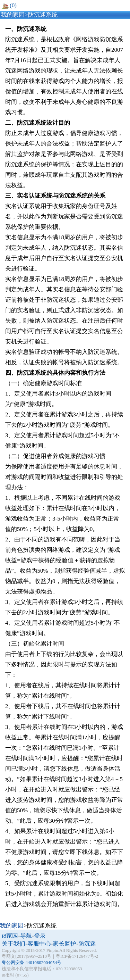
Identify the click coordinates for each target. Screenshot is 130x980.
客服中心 (39, 944)
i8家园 (10, 936)
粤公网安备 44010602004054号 (32, 962)
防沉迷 (87, 944)
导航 (26, 936)
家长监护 (64, 944)
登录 (40, 936)
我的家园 (13, 15)
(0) (9, 5)
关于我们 (14, 944)
